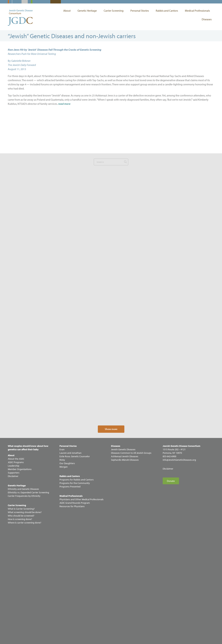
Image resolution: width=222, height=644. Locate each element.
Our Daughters (67, 574)
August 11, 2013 (17, 69)
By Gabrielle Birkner (19, 61)
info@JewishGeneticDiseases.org (179, 571)
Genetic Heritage (88, 11)
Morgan (64, 578)
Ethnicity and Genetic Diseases (23, 600)
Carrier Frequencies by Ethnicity (24, 607)
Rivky (62, 571)
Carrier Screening (114, 11)
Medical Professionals (198, 11)
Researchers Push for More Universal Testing (32, 54)
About (68, 11)
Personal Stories (140, 11)
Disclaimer (168, 580)
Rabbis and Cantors (168, 11)
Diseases (207, 19)
